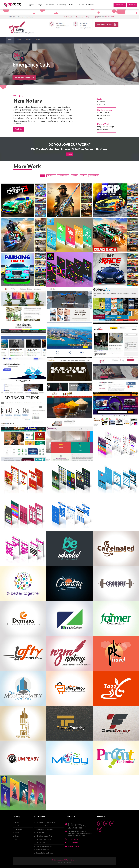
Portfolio (72, 5)
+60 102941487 (73, 843)
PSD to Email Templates (43, 843)
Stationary (94, 176)
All (43, 176)
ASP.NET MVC (103, 113)
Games (83, 176)
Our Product (19, 829)
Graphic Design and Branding (45, 853)
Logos (74, 176)
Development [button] (50, 5)
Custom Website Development (45, 822)
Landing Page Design (42, 850)
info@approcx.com (74, 846)
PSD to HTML (40, 833)
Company (101, 104)
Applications (63, 176)
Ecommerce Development (44, 846)
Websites (51, 176)
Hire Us (69, 154)
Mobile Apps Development (44, 829)
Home (17, 822)
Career (17, 836)
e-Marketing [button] (61, 5)
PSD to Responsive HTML (44, 836)
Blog (16, 839)
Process (81, 5)
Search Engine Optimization (44, 826)
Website (19, 129)
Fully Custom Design (106, 126)
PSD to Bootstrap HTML (43, 839)
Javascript (101, 118)
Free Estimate (120, 5)
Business (101, 102)
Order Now (132, 5)
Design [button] (40, 5)
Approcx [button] (31, 5)
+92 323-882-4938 (74, 839)
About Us (18, 826)
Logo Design (103, 129)
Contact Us (90, 5)
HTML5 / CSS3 (103, 115)
